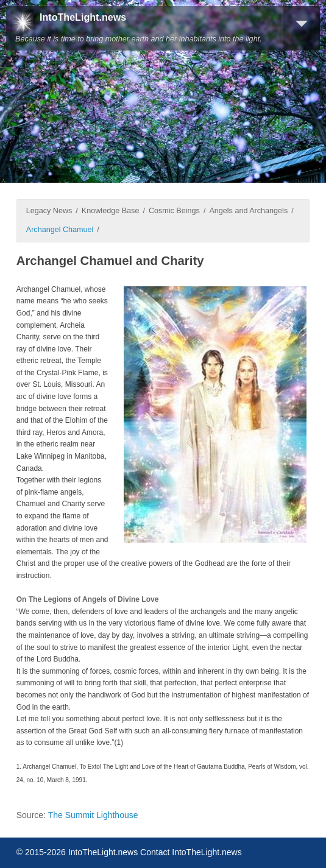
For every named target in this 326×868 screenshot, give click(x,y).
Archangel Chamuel (60, 230)
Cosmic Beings (174, 211)
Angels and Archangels (248, 211)
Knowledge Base (111, 211)
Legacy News (49, 211)
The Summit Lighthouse (93, 815)
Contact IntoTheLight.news (191, 852)
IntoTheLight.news (83, 17)
